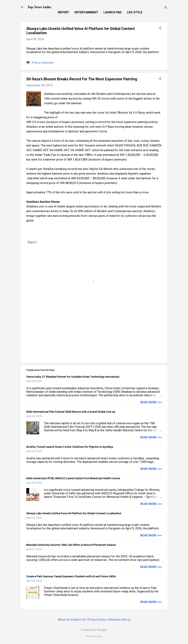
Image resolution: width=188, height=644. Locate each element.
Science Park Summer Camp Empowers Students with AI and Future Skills (71, 576)
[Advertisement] (94, 336)
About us (63, 620)
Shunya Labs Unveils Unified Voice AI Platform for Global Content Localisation (74, 513)
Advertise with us (119, 620)
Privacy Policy (97, 620)
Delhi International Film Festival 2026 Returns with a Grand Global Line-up (71, 412)
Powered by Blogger (94, 630)
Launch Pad (113, 12)
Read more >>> (151, 402)
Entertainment (86, 12)
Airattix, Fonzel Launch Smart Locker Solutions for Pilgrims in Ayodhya (70, 447)
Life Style (135, 12)
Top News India (39, 7)
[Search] (166, 8)
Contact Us (78, 620)
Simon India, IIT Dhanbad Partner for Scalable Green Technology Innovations (73, 377)
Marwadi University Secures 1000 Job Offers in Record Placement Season (71, 545)
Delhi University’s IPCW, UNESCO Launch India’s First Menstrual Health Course (73, 478)
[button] (160, 29)
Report (63, 12)
